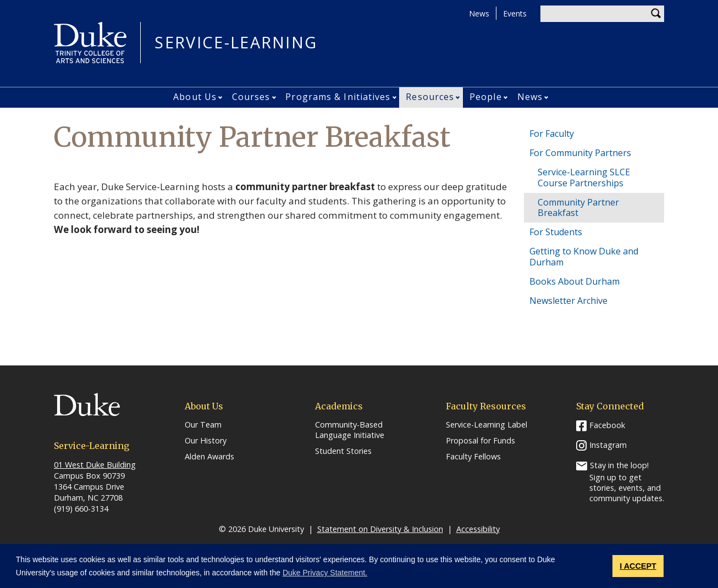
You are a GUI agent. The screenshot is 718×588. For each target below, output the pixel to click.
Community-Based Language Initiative (350, 430)
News (479, 13)
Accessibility (478, 529)
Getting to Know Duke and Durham (584, 256)
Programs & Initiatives (338, 97)
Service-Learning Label (487, 425)
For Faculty (552, 134)
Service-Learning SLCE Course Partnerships (584, 177)
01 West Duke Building (95, 465)
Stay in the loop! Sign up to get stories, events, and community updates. (627, 482)
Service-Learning (236, 43)
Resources (430, 97)
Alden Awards (209, 457)
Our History (206, 441)
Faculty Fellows (473, 457)
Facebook (607, 425)
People (486, 97)
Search (656, 14)
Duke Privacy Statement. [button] (325, 573)
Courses (251, 97)
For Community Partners (580, 153)
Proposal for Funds (480, 441)
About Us (195, 97)
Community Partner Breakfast (578, 207)
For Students (556, 232)
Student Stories (343, 451)
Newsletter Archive (568, 301)
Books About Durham (575, 281)
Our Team (203, 425)
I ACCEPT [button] (638, 566)
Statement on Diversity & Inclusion (380, 529)
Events (515, 13)
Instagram (608, 445)
